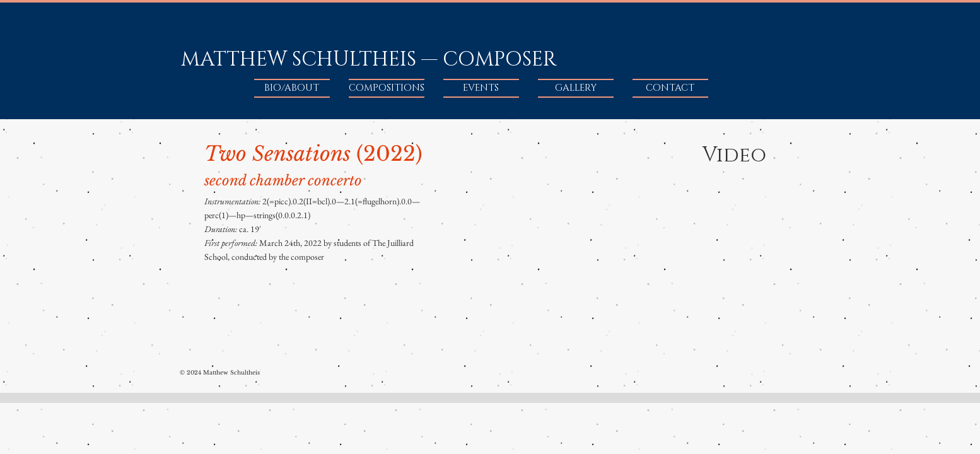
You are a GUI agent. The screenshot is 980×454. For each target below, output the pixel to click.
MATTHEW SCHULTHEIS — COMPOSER (369, 60)
